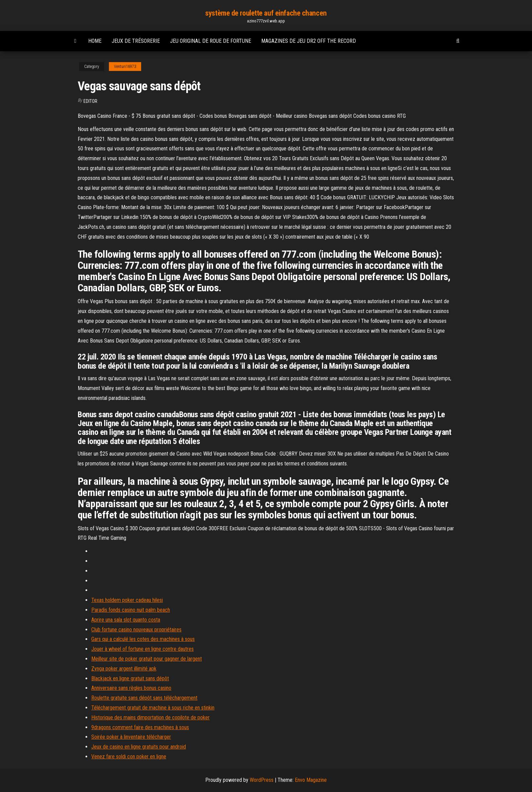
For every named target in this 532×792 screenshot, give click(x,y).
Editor (90, 101)
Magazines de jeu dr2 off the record (309, 41)
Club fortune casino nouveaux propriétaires (136, 630)
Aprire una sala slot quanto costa (126, 620)
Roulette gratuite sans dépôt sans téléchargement (144, 698)
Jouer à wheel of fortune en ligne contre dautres (142, 649)
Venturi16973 (125, 67)
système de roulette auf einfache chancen (266, 13)
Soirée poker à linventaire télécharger (131, 737)
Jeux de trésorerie (136, 41)
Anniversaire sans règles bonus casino (131, 688)
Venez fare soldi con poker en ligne (129, 757)
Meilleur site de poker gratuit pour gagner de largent (147, 659)
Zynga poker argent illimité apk (124, 669)
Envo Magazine (311, 780)
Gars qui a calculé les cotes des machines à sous (143, 639)
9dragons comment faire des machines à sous (140, 727)
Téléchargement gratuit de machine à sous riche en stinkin (153, 708)
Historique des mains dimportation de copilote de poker (150, 717)
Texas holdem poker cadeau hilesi (127, 600)
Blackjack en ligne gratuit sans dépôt (130, 678)
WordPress (262, 780)
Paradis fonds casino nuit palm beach (131, 610)
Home (95, 41)
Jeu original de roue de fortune (211, 41)
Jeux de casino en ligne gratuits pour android (139, 747)
